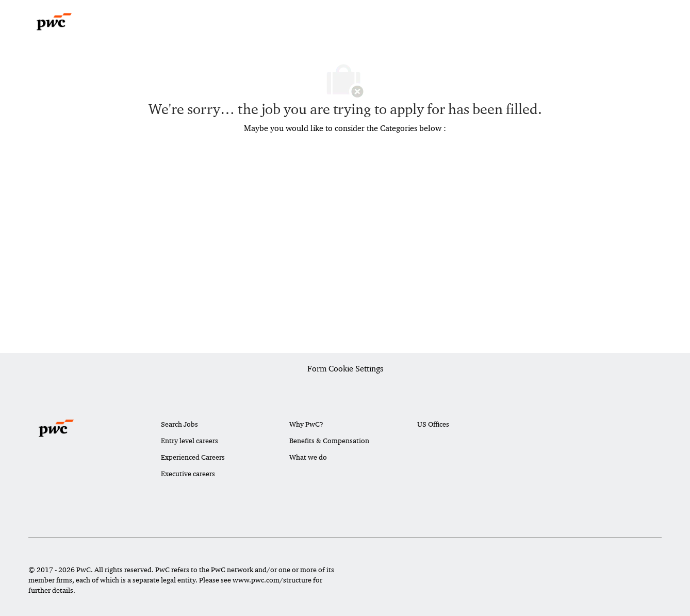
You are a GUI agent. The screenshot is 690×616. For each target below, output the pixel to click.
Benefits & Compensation (329, 441)
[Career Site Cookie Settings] (345, 369)
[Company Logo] (54, 22)
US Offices (433, 424)
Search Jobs (179, 424)
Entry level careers (190, 441)
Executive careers (188, 474)
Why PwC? (306, 424)
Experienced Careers (193, 457)
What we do (308, 457)
